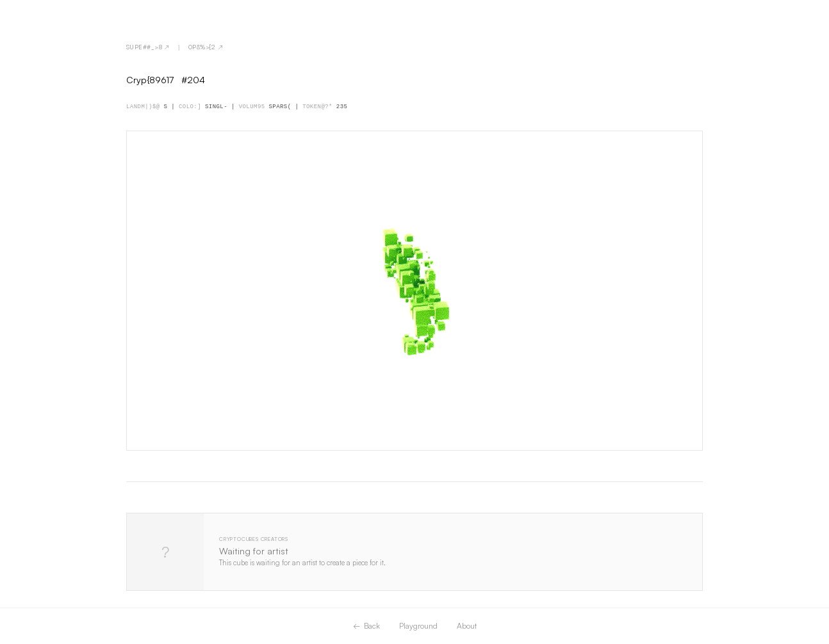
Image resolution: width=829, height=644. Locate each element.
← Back (366, 626)
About (467, 626)
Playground (418, 626)
